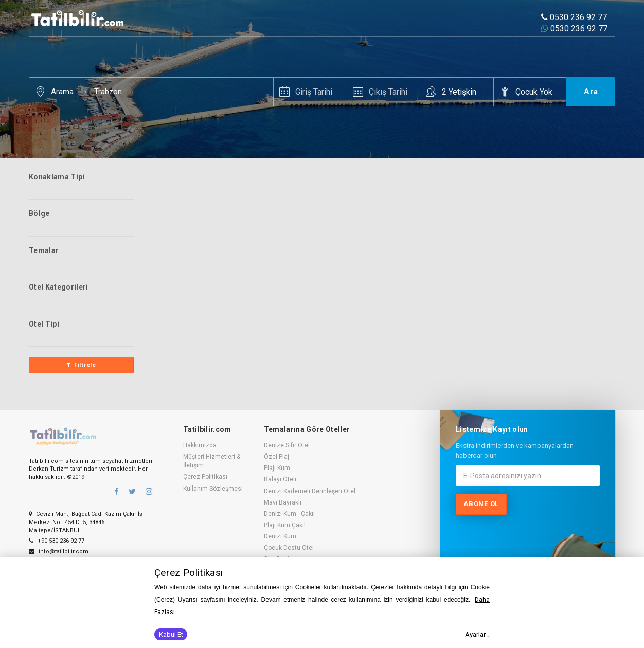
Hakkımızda (200, 445)
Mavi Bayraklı (283, 502)
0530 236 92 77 (574, 17)
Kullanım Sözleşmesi (213, 489)
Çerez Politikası (205, 477)
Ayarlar (475, 634)
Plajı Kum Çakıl (285, 525)
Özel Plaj (276, 457)
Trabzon (108, 92)
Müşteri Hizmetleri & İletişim (212, 461)
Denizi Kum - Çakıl (289, 514)
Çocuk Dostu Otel (289, 548)
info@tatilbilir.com (59, 552)
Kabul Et (171, 634)
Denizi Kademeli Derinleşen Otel (310, 491)
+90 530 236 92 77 (57, 541)
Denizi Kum (280, 536)
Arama (62, 92)
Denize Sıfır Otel (287, 445)
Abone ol (481, 504)
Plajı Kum (277, 468)
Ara (591, 92)
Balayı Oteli (280, 479)
